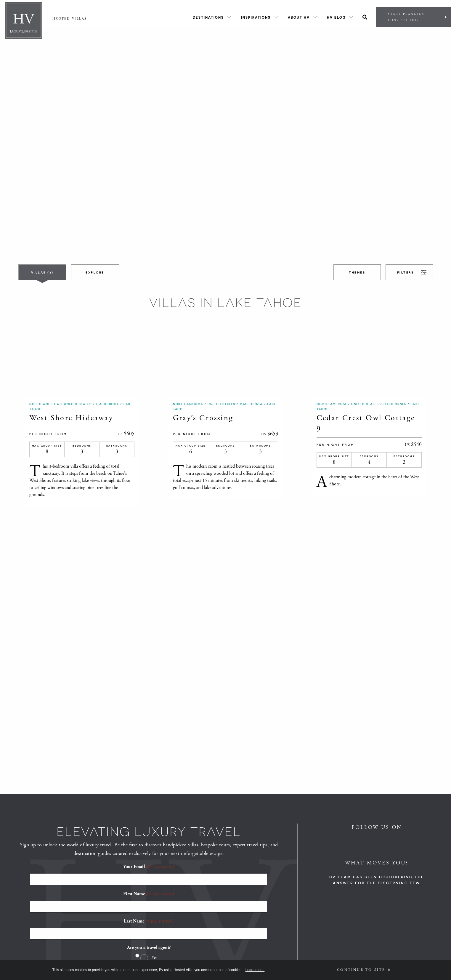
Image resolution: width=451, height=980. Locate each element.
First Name (149, 894)
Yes (154, 958)
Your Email (149, 867)
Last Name (149, 921)
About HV (299, 17)
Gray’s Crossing (203, 418)
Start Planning (414, 17)
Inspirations (256, 17)
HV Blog (336, 17)
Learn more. (255, 970)
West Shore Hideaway (71, 418)
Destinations (208, 17)
